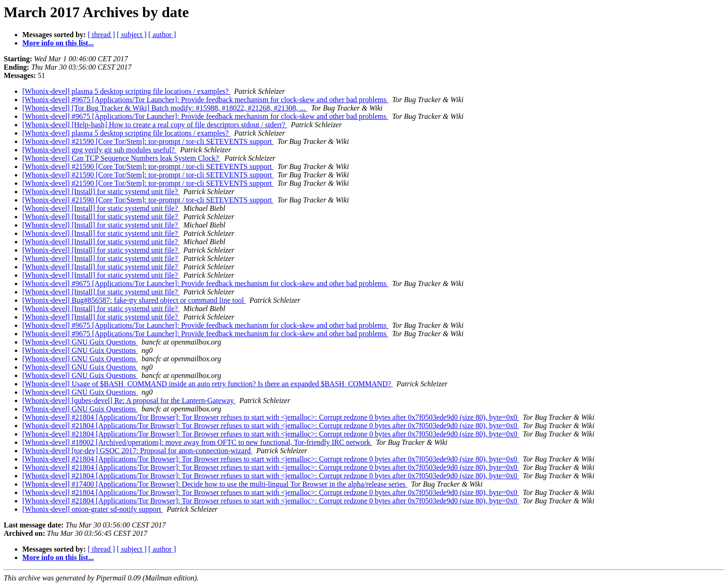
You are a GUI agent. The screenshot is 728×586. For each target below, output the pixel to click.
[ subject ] (132, 35)
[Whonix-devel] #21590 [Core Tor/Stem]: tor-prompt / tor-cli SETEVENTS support (148, 141)
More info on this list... (58, 43)
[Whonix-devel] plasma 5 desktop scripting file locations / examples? (126, 91)
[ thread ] (101, 35)
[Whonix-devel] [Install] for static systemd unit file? (101, 192)
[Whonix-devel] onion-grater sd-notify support (93, 509)
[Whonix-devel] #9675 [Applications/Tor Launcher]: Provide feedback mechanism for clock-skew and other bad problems (205, 100)
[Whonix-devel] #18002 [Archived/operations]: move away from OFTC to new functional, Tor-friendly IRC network (197, 442)
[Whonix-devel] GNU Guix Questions (80, 342)
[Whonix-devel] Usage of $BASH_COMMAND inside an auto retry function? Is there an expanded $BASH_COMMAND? (208, 384)
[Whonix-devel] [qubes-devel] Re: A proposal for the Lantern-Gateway (129, 400)
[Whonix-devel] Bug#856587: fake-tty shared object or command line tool (134, 300)
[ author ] (162, 35)
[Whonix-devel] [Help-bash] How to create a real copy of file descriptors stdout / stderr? (155, 125)
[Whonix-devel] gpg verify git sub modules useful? (99, 150)
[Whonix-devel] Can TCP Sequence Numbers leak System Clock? (121, 158)
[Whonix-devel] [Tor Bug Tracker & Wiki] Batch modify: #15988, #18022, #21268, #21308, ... (165, 108)
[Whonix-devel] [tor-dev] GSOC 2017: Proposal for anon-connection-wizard (137, 451)
